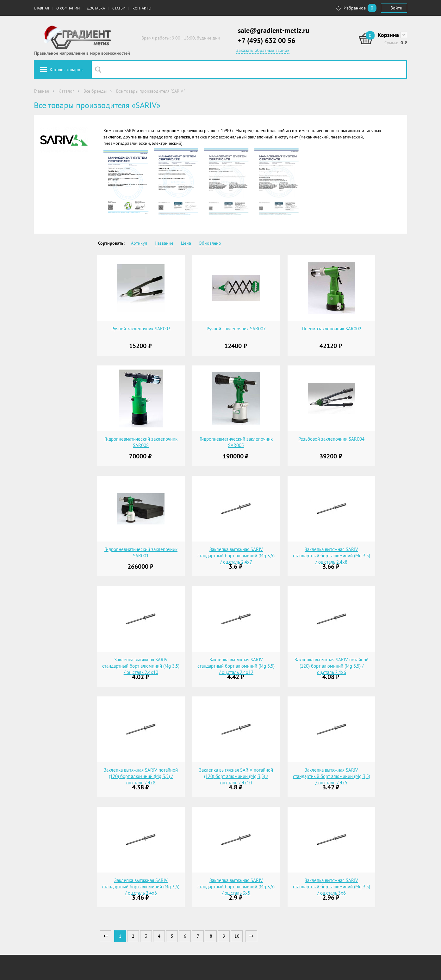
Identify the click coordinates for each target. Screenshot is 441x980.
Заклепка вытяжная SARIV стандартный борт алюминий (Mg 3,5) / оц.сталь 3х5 (236, 887)
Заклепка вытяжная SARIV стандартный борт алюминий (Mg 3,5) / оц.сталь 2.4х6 (141, 887)
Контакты (142, 8)
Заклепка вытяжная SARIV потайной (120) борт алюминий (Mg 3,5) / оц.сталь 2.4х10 (236, 776)
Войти (396, 8)
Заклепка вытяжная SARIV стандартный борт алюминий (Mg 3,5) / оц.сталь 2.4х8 (332, 556)
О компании (68, 8)
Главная (41, 8)
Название (164, 243)
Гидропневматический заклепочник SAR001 (141, 552)
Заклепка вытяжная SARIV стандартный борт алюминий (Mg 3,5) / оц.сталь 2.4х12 (236, 666)
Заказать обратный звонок (263, 50)
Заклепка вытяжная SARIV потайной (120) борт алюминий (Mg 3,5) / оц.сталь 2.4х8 (141, 776)
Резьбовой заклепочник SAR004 (331, 439)
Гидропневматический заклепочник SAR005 (236, 442)
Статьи (119, 8)
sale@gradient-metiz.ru (274, 30)
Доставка (96, 8)
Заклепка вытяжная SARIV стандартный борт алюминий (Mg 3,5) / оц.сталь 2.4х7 (236, 556)
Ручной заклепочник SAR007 (236, 329)
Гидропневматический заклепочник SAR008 (141, 442)
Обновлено (210, 243)
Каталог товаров (66, 70)
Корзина (388, 35)
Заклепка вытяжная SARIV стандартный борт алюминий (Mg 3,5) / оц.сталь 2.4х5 (332, 776)
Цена (186, 243)
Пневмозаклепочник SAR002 (332, 329)
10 (237, 936)
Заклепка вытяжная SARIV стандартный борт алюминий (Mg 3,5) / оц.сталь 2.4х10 (141, 666)
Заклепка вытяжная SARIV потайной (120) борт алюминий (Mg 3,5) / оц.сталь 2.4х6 (332, 666)
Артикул (139, 243)
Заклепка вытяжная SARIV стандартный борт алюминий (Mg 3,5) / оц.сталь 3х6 (332, 887)
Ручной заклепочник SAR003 (141, 329)
